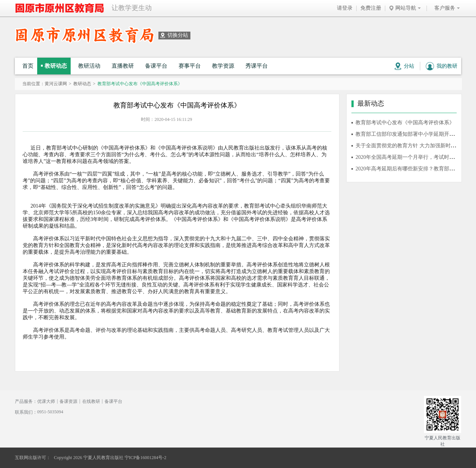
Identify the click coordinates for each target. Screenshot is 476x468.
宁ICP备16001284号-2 (146, 458)
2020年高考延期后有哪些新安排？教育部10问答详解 (415, 169)
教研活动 (89, 66)
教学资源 (223, 66)
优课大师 (46, 401)
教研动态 (56, 66)
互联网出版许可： (33, 458)
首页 (28, 66)
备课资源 (68, 401)
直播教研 (123, 66)
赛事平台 (190, 66)
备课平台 (156, 66)
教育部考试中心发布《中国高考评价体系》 (405, 123)
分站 (404, 66)
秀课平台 (257, 66)
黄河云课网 (56, 84)
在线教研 (91, 401)
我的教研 (442, 66)
